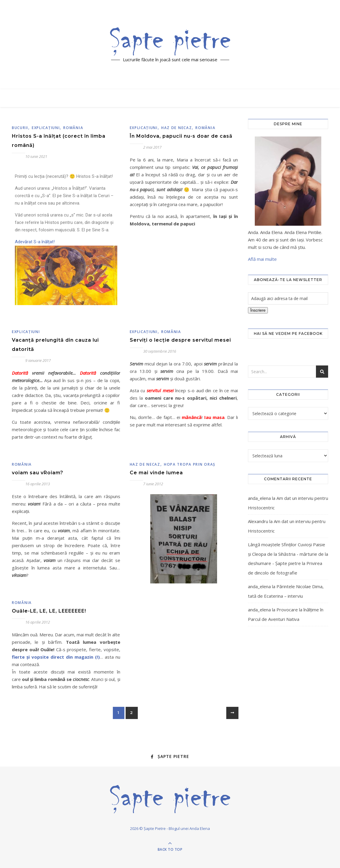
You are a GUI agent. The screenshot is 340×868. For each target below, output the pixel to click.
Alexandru (258, 521)
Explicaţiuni (46, 128)
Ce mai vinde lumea (156, 473)
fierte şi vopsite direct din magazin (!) (56, 657)
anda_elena (259, 498)
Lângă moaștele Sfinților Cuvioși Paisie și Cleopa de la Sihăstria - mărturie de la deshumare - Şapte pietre (288, 554)
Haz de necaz (177, 128)
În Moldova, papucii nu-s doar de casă (181, 136)
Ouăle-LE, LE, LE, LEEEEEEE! (49, 611)
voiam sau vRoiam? (38, 473)
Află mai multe (262, 259)
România (73, 128)
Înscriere (258, 310)
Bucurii (20, 128)
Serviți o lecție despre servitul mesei (180, 340)
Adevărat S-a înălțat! (36, 242)
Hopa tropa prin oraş (190, 464)
